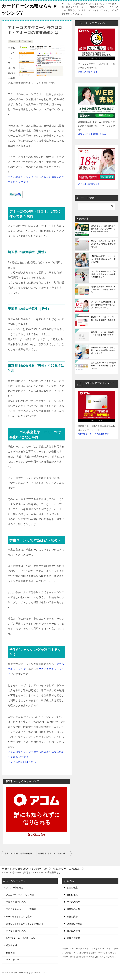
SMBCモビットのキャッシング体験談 (24, 924)
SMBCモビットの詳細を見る (92, 134)
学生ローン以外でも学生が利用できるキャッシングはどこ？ (21, 854)
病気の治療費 (73, 938)
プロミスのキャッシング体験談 (21, 909)
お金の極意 (72, 888)
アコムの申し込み (15, 888)
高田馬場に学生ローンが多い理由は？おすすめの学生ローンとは (55, 854)
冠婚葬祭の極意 (74, 924)
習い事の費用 (73, 931)
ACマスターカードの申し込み (21, 938)
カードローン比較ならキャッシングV (28, 9)
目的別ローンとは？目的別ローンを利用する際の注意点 (103, 334)
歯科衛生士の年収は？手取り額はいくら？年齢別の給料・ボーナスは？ (103, 350)
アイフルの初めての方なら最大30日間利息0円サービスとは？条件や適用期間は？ (103, 305)
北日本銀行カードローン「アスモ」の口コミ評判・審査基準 (103, 290)
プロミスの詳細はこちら (22, 762)
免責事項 (10, 953)
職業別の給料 (73, 909)
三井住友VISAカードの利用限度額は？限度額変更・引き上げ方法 (104, 366)
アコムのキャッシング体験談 (20, 895)
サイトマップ (12, 960)
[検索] (97, 207)
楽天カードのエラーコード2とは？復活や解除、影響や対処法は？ (103, 244)
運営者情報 (11, 945)
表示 (18, 194)
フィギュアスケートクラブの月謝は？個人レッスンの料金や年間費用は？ (103, 274)
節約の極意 (72, 895)
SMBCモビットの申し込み (19, 916)
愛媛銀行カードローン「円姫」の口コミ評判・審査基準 (103, 319)
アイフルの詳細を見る (89, 184)
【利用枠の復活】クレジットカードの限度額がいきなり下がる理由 (103, 259)
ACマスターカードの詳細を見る (94, 434)
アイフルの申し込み (16, 931)
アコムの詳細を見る (88, 72)
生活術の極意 (73, 902)
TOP (26, 869)
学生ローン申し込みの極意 (20, 41)
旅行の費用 (72, 916)
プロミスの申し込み (16, 902)
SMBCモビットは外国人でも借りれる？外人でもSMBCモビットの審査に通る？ (103, 229)
